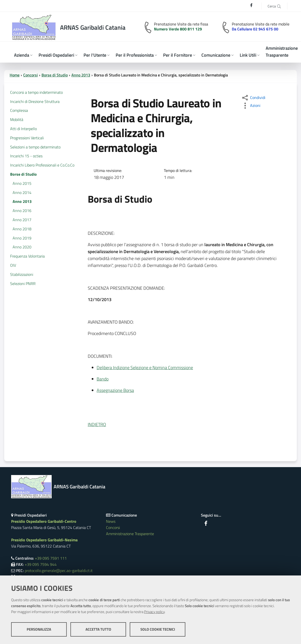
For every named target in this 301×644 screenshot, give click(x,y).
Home (15, 75)
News (111, 521)
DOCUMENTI (100, 356)
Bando (103, 379)
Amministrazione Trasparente (130, 534)
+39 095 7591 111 (51, 558)
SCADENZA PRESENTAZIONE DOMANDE (126, 288)
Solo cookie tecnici (158, 629)
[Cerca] (274, 6)
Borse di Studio (55, 75)
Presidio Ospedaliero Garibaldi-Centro (44, 521)
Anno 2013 (81, 75)
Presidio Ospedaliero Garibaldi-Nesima (44, 540)
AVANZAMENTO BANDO (110, 322)
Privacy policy (154, 612)
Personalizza (39, 629)
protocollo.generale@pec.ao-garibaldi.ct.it (59, 571)
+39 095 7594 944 (41, 564)
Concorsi (31, 75)
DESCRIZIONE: (101, 233)
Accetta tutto (98, 629)
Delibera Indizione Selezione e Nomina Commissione (145, 368)
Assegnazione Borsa (115, 390)
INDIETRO (97, 424)
